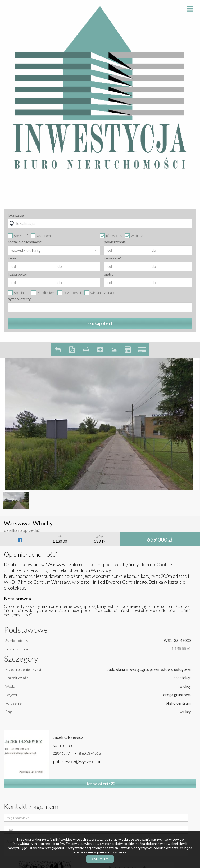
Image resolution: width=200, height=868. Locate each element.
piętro (109, 274)
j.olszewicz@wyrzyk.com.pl (80, 761)
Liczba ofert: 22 (100, 783)
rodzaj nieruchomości (25, 242)
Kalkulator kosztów (128, 350)
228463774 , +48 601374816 (77, 753)
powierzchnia (115, 242)
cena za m (113, 258)
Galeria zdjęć (114, 350)
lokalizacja (16, 215)
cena (12, 258)
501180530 (62, 746)
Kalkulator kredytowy (142, 350)
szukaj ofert (100, 323)
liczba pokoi (17, 274)
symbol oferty (19, 299)
